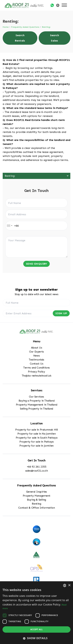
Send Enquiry (36, 264)
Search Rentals (20, 38)
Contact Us (37, 364)
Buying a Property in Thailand (36, 401)
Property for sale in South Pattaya (36, 438)
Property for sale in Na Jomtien (37, 434)
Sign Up (61, 313)
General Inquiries (36, 492)
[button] (36, 638)
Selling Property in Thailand (36, 409)
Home (6, 27)
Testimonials (36, 360)
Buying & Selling (36, 500)
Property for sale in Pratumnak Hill (36, 430)
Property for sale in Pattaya (36, 442)
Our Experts (36, 352)
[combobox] (9, 226)
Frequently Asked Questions (25, 27)
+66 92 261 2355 (37, 467)
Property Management (36, 496)
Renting (36, 504)
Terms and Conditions (36, 368)
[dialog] (36, 613)
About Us (37, 348)
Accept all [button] (36, 629)
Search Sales (54, 38)
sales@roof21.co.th (37, 471)
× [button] (69, 585)
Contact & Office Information (37, 508)
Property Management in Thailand (37, 405)
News (36, 356)
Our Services (36, 397)
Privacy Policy (36, 372)
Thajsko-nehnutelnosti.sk (36, 376)
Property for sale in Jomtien (36, 446)
